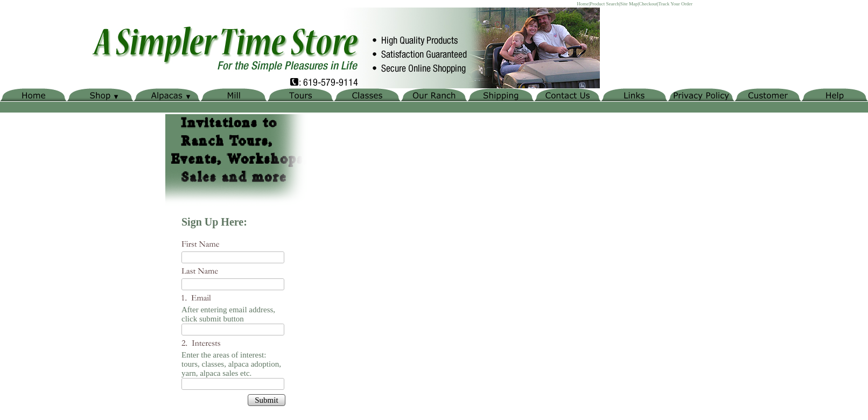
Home (583, 4)
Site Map (629, 4)
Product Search (604, 4)
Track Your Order (675, 4)
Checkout (648, 4)
